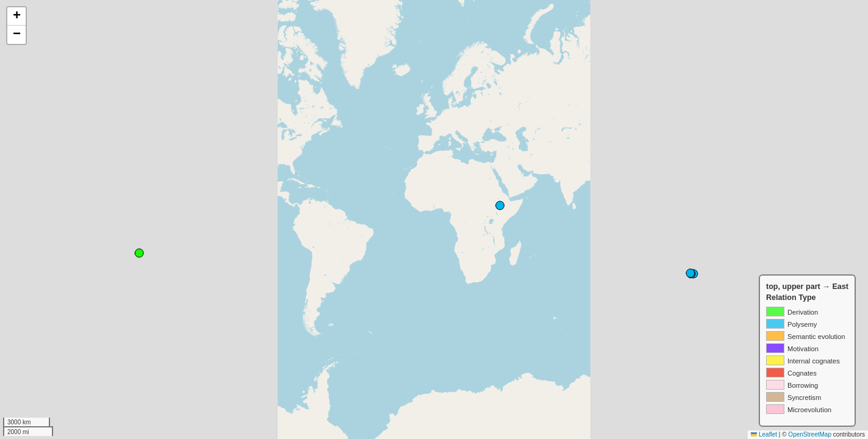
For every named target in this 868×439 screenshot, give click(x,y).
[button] (16, 16)
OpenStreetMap (810, 434)
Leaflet (764, 434)
